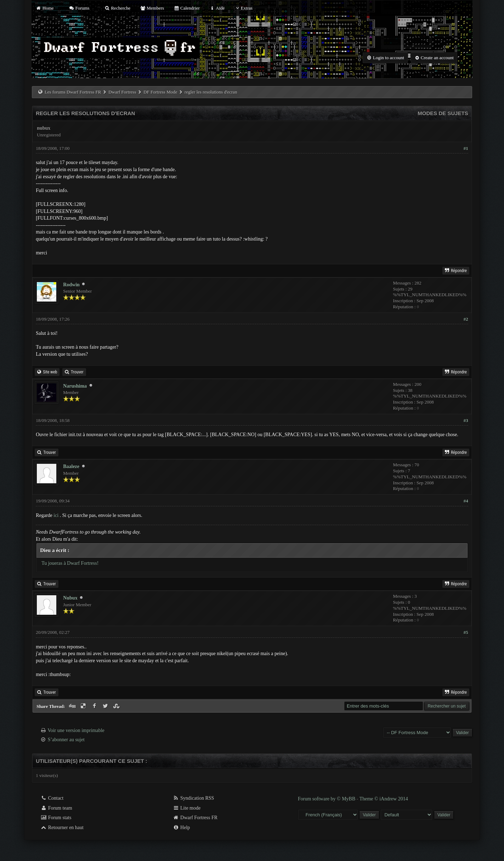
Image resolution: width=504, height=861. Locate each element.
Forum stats (56, 818)
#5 (466, 632)
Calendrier (187, 8)
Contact (52, 798)
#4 (466, 501)
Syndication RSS (194, 798)
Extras (243, 8)
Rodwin (71, 285)
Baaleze (71, 466)
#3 (466, 420)
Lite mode (187, 808)
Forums (79, 8)
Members (152, 8)
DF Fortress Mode (160, 92)
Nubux (70, 598)
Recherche (118, 8)
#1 (466, 148)
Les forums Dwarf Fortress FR (73, 92)
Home (45, 8)
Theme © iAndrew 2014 (384, 799)
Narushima (75, 386)
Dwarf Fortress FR (195, 818)
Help (182, 828)
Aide (217, 8)
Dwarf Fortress (122, 92)
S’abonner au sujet (66, 740)
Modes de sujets (443, 113)
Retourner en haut (62, 828)
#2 (466, 319)
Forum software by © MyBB (327, 799)
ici (56, 515)
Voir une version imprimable (76, 730)
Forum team (56, 808)
